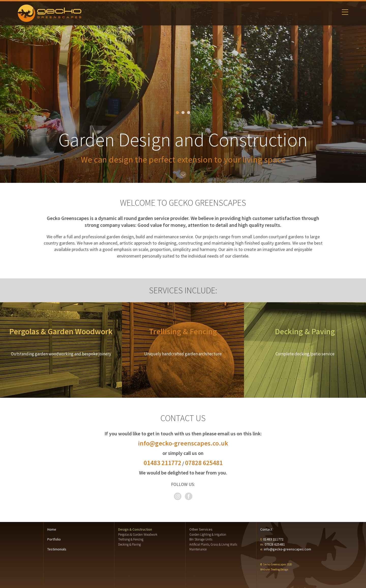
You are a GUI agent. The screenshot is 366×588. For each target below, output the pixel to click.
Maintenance (198, 549)
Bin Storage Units (201, 539)
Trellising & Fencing (131, 539)
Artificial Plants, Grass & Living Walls (213, 544)
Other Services (201, 529)
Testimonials (57, 549)
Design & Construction (135, 529)
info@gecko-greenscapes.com (287, 549)
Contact (266, 529)
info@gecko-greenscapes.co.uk (183, 443)
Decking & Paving (129, 544)
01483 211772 (162, 463)
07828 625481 (204, 463)
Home (52, 529)
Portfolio (54, 539)
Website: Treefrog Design (274, 569)
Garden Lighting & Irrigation (208, 535)
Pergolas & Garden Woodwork (138, 535)
